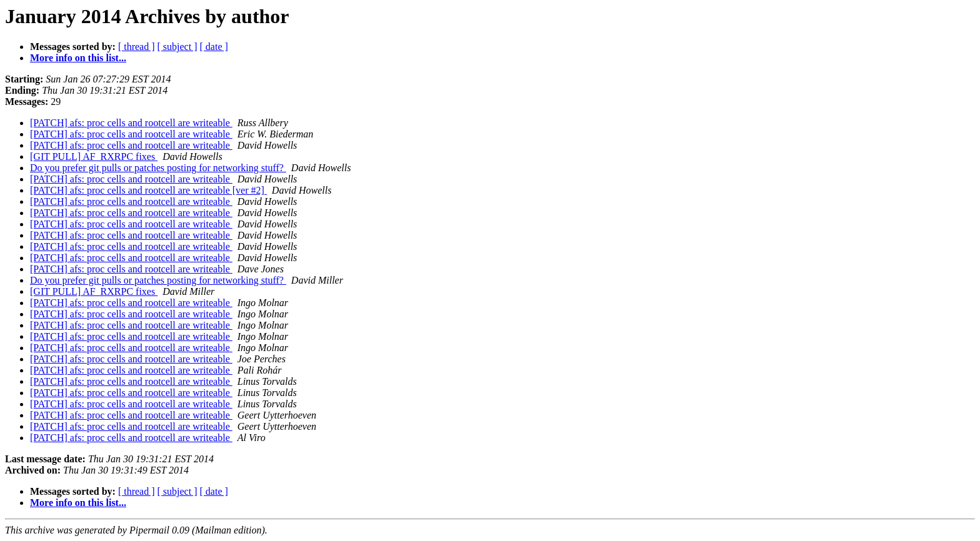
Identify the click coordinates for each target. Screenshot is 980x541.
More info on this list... (78, 58)
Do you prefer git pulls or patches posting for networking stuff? (158, 168)
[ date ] (214, 47)
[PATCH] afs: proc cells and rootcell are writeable (131, 123)
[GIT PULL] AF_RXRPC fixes (94, 156)
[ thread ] (137, 47)
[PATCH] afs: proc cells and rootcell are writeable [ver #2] (148, 190)
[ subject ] (177, 47)
